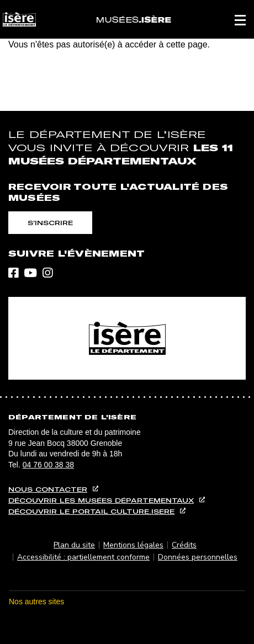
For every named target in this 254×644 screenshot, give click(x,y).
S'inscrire (50, 223)
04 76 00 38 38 (48, 465)
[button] (240, 19)
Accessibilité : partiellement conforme (83, 557)
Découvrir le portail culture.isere (91, 511)
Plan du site (74, 545)
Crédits (184, 545)
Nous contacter (48, 489)
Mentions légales (133, 545)
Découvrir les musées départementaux (101, 500)
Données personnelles (198, 557)
